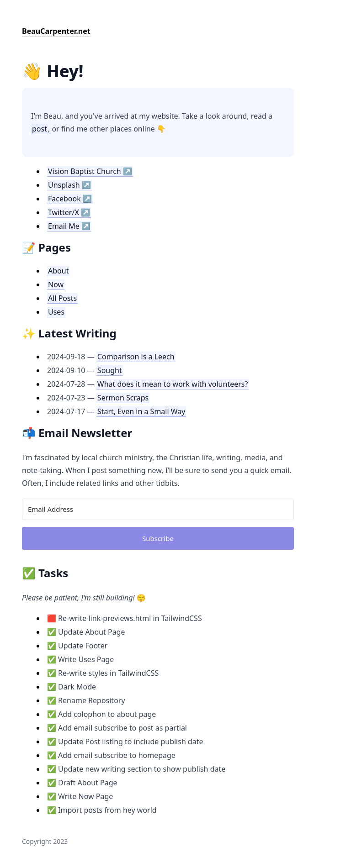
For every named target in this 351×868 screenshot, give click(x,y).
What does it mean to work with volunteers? (173, 384)
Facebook (64, 199)
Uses (56, 312)
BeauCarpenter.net (56, 31)
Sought (110, 370)
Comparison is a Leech (136, 357)
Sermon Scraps (123, 398)
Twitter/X (64, 212)
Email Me (64, 226)
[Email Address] (158, 509)
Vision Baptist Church (85, 171)
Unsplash (64, 185)
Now (56, 284)
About (58, 271)
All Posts (62, 298)
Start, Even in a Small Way (141, 411)
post (40, 129)
